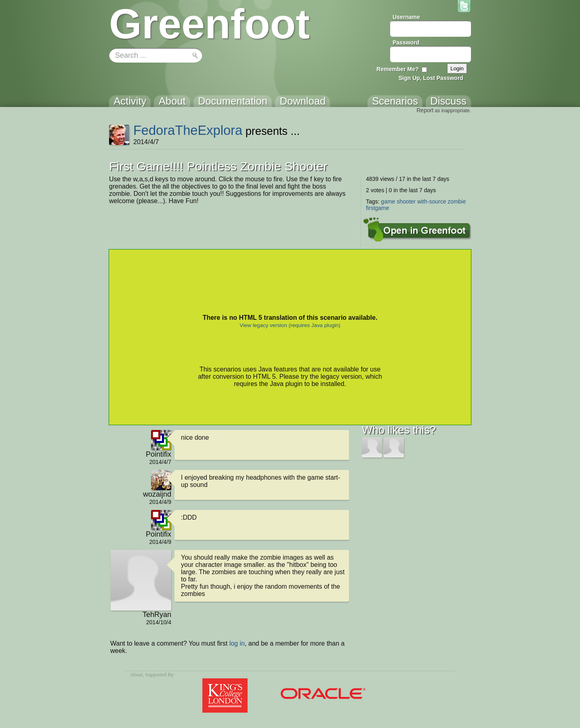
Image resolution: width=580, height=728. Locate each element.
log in (237, 643)
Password (406, 42)
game (388, 201)
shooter (406, 201)
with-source (432, 201)
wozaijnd (157, 494)
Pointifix (159, 454)
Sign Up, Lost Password (431, 78)
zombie (457, 201)
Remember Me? (397, 69)
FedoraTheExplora (188, 130)
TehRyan (157, 615)
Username (406, 17)
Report (425, 110)
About (136, 675)
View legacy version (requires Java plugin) (290, 325)
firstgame (378, 208)
